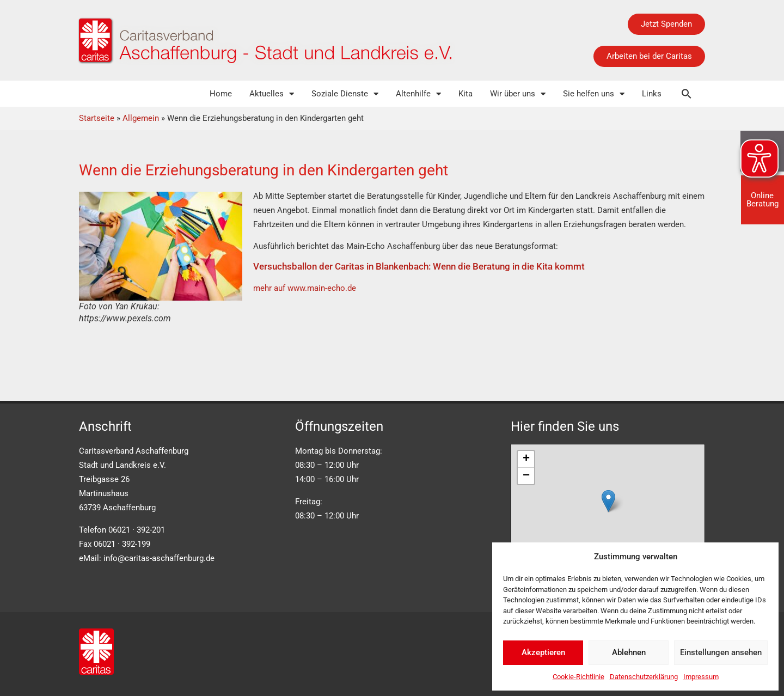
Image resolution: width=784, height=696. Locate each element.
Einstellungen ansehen (721, 652)
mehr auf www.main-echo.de (305, 288)
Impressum (701, 677)
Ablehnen (629, 652)
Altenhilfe (418, 94)
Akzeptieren (543, 652)
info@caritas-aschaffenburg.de (159, 558)
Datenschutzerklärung (644, 677)
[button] (687, 94)
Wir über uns (518, 94)
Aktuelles (272, 94)
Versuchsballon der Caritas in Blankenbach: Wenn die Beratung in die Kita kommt (419, 266)
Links (652, 94)
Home (221, 94)
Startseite (97, 118)
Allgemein (141, 118)
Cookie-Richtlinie (578, 677)
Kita (465, 94)
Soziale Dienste (345, 94)
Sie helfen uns (594, 94)
